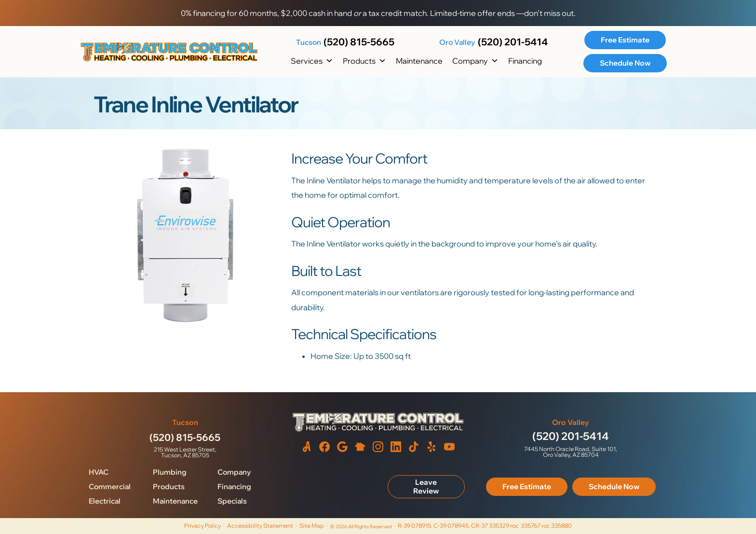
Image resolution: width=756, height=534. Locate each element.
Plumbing (170, 472)
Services (312, 61)
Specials (232, 501)
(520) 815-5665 (359, 42)
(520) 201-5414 (513, 42)
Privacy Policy (202, 526)
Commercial (110, 486)
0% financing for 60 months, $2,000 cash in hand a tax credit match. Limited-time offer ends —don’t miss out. (378, 13)
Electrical (105, 501)
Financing (525, 61)
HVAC (99, 472)
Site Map (312, 526)
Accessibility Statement (260, 526)
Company (475, 61)
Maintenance (419, 61)
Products (364, 61)
